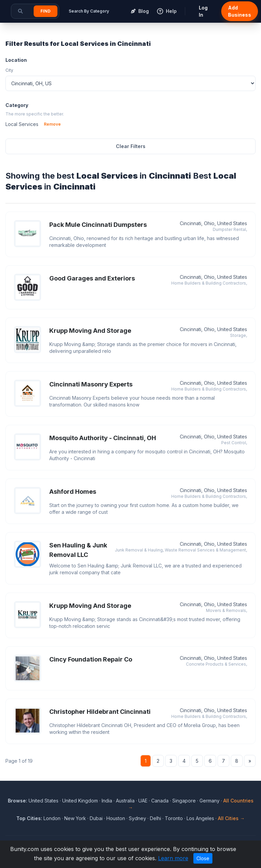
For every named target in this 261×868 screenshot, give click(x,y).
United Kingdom (80, 801)
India (107, 801)
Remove (52, 124)
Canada (160, 801)
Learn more (173, 858)
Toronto (174, 818)
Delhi (155, 818)
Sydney (137, 818)
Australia (125, 801)
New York (75, 818)
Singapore (184, 801)
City (9, 70)
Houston (116, 818)
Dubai (96, 818)
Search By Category (89, 11)
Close (203, 858)
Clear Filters (131, 146)
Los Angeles (200, 818)
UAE (143, 801)
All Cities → (231, 818)
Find (46, 11)
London (52, 818)
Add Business (240, 11)
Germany (210, 801)
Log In (203, 11)
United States (43, 801)
